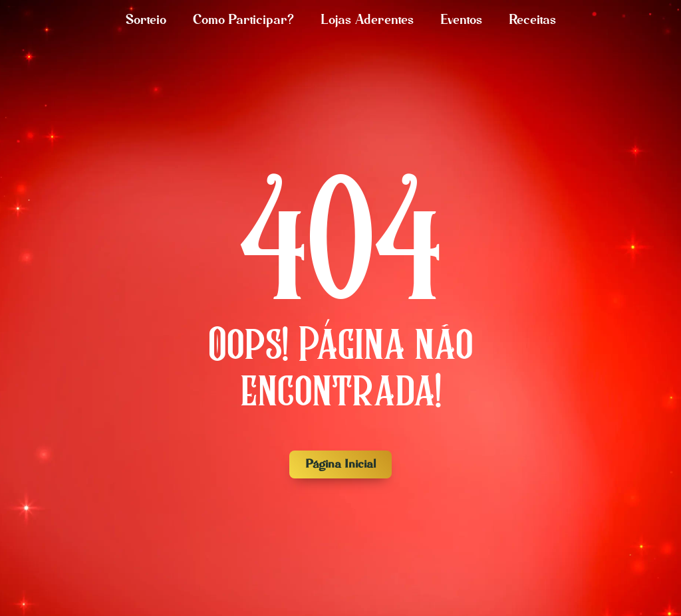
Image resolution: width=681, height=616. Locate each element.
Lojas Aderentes (367, 20)
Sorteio (146, 20)
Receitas (532, 20)
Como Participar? (243, 20)
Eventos (461, 20)
